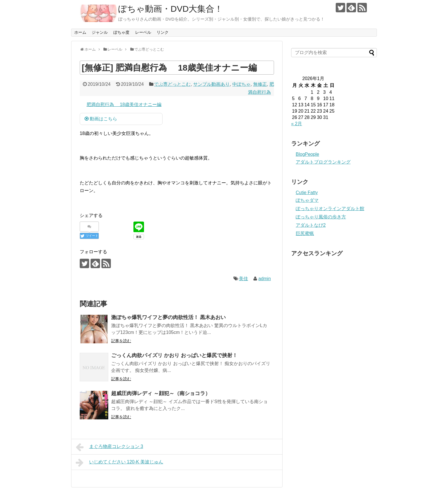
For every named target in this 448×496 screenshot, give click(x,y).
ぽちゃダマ (307, 200)
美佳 (243, 279)
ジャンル (100, 32)
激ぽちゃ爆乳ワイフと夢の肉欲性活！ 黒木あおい (168, 317)
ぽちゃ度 (121, 32)
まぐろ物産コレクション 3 (109, 447)
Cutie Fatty (307, 193)
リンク (163, 32)
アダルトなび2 (311, 225)
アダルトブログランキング (323, 162)
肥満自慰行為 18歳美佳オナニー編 (124, 104)
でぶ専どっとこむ (172, 84)
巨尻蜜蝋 (305, 233)
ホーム (80, 32)
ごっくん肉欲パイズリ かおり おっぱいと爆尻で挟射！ (174, 355)
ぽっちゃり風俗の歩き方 (321, 217)
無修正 (260, 84)
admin (265, 279)
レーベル (143, 32)
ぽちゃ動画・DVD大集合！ (171, 9)
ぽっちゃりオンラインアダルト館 (330, 209)
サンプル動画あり (211, 84)
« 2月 (297, 124)
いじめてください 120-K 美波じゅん (119, 463)
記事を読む (121, 341)
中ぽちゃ (241, 84)
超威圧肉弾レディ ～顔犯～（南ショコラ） (161, 393)
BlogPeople (307, 154)
